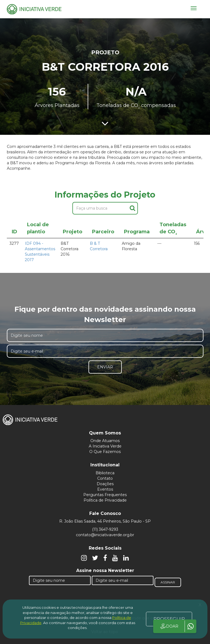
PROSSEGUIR (169, 619)
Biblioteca (105, 473)
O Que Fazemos (105, 452)
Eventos (105, 489)
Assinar (168, 582)
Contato (105, 478)
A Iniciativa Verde (105, 446)
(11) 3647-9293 (105, 529)
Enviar (105, 367)
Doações (105, 484)
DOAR (169, 626)
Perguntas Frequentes (105, 495)
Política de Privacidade (105, 500)
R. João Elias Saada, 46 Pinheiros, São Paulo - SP (105, 521)
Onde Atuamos (105, 441)
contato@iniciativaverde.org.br (105, 535)
